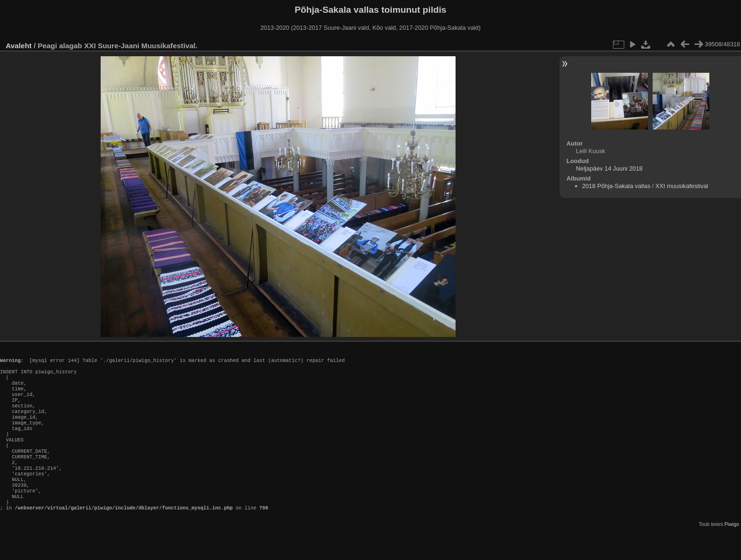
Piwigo (732, 552)
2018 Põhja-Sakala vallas (616, 186)
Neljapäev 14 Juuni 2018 (609, 168)
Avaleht (19, 46)
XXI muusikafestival (682, 186)
